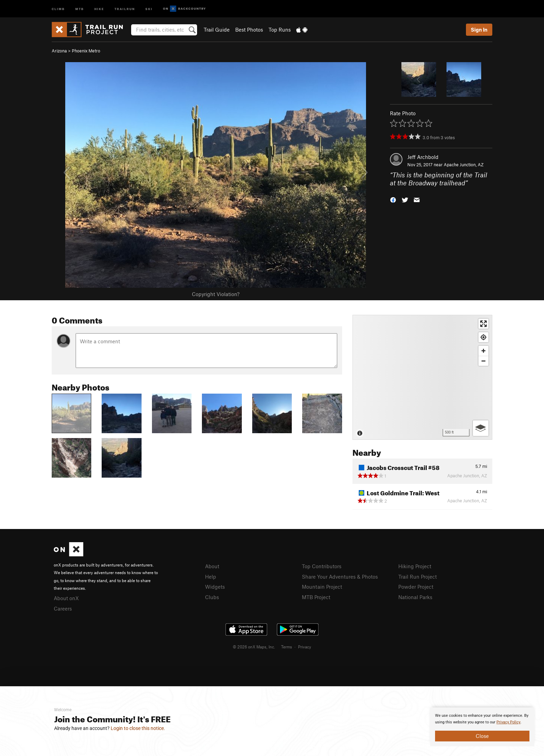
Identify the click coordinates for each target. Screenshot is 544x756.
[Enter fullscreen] (483, 324)
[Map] (422, 377)
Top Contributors (322, 566)
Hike (99, 9)
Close (482, 736)
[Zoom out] (483, 361)
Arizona (59, 51)
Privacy (305, 647)
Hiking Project (415, 566)
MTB (80, 9)
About (212, 566)
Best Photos (249, 30)
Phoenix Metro (86, 51)
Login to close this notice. (138, 728)
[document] (482, 727)
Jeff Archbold (423, 157)
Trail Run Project (418, 577)
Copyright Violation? (216, 294)
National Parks (415, 597)
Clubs (212, 597)
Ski (149, 9)
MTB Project (316, 597)
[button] (393, 199)
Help (211, 577)
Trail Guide (217, 30)
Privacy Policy (508, 722)
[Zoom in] (483, 351)
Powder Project (416, 587)
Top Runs (280, 30)
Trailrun (125, 9)
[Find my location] (483, 337)
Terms (287, 647)
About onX (66, 598)
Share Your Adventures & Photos (340, 577)
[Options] (481, 428)
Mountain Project (322, 587)
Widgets (215, 587)
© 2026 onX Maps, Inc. (254, 647)
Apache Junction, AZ (464, 165)
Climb (58, 9)
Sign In (479, 30)
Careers (63, 608)
